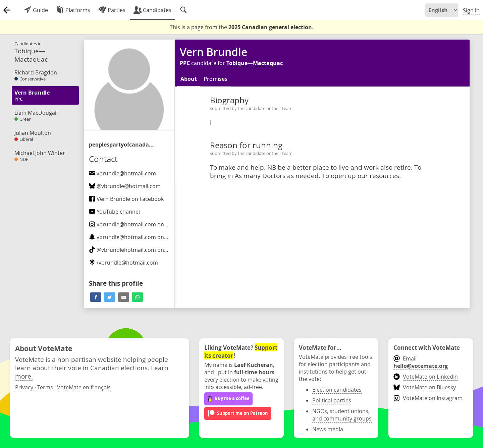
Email (421, 362)
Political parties (332, 400)
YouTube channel (114, 212)
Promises (216, 79)
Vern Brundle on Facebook (126, 199)
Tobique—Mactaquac (255, 63)
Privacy (24, 387)
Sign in (471, 10)
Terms (45, 387)
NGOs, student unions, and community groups (342, 415)
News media (328, 429)
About (189, 79)
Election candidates (337, 390)
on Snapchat (139, 237)
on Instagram (140, 224)
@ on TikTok (135, 250)
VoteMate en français (84, 387)
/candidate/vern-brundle (122, 145)
